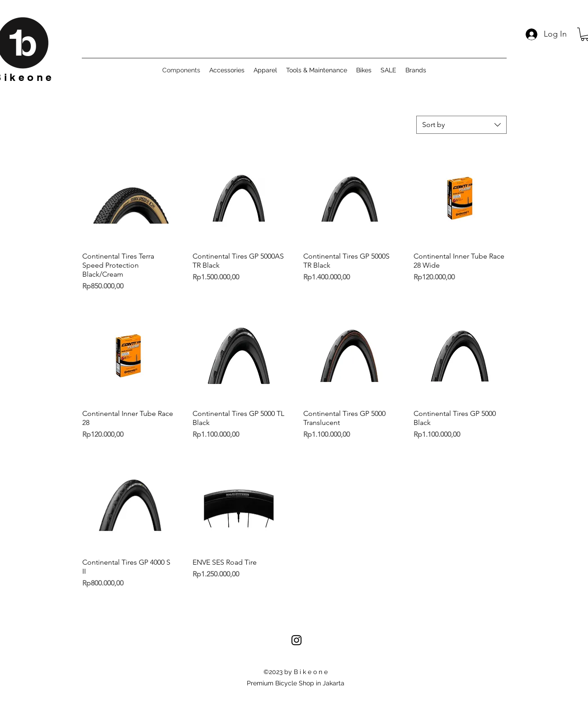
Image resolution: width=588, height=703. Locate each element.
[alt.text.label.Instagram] (296, 640)
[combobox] (461, 125)
